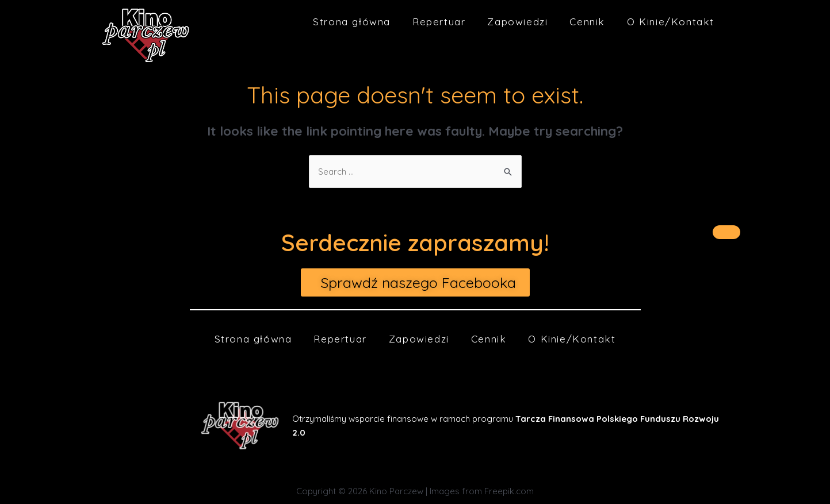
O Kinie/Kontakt (671, 22)
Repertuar (439, 22)
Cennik (587, 22)
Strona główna (352, 22)
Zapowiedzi (517, 22)
